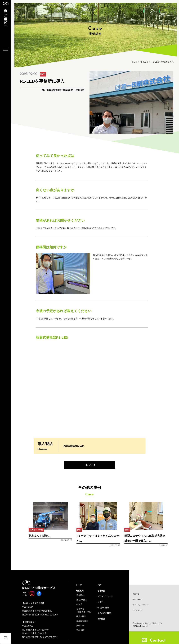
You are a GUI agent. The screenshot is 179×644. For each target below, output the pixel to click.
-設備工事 (80, 629)
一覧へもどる (89, 465)
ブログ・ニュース (106, 598)
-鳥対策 (79, 606)
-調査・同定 (81, 619)
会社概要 (102, 592)
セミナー (102, 604)
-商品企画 (80, 633)
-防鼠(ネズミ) (82, 601)
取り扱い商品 (104, 609)
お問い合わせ (138, 599)
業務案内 (80, 592)
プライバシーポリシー (142, 605)
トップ (134, 62)
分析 (99, 586)
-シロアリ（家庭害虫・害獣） (85, 613)
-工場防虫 (80, 597)
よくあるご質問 (105, 615)
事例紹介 (144, 62)
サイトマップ (138, 611)
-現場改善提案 (82, 624)
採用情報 (136, 594)
